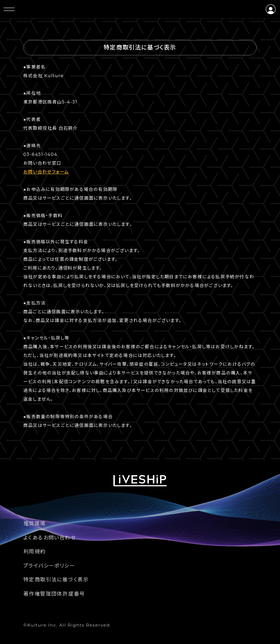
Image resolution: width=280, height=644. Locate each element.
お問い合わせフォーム (46, 172)
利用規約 (35, 551)
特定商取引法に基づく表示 (56, 580)
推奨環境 (35, 523)
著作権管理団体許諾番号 (54, 594)
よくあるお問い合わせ (50, 538)
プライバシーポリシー (49, 566)
